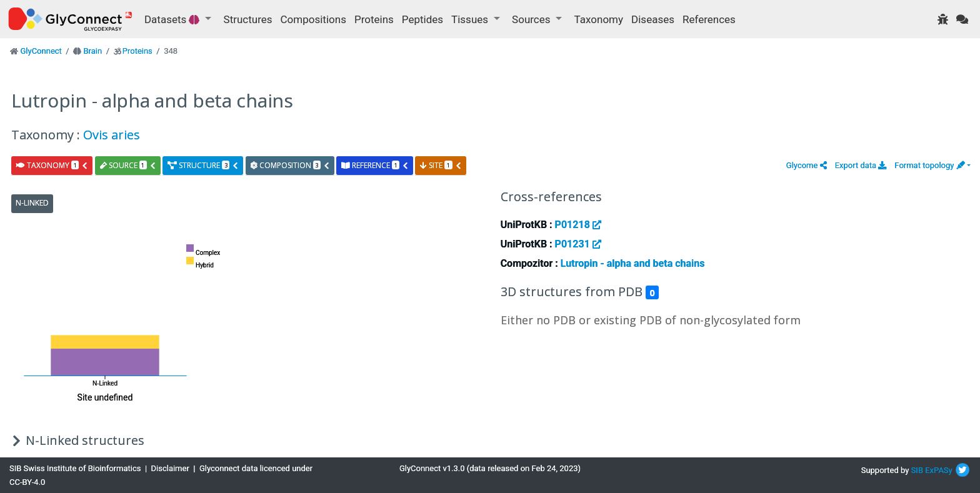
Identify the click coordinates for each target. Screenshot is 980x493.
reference (375, 165)
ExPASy (939, 470)
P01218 (578, 225)
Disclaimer (170, 468)
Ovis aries (112, 135)
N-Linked (32, 203)
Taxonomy (599, 19)
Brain (92, 51)
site (441, 165)
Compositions (313, 19)
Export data (861, 165)
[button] (807, 165)
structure (203, 165)
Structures (248, 19)
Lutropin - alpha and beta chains (633, 263)
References (709, 19)
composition (290, 165)
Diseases (653, 19)
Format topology (929, 165)
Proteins (374, 19)
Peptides (422, 19)
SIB (917, 470)
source (128, 165)
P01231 (578, 244)
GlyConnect (41, 51)
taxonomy (52, 165)
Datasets (173, 19)
